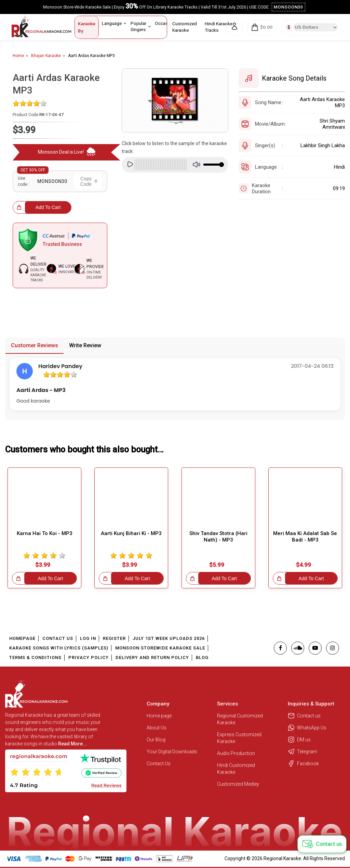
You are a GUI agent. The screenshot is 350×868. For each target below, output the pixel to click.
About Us (157, 728)
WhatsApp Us (307, 728)
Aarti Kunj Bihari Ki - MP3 (131, 533)
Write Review (85, 345)
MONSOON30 (289, 7)
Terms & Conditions (35, 657)
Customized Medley (239, 784)
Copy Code (89, 181)
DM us (299, 740)
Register (114, 638)
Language (114, 23)
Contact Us (58, 638)
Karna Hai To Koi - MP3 (45, 533)
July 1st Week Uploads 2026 (169, 638)
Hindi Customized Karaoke (236, 769)
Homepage (22, 638)
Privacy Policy (89, 657)
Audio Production (236, 753)
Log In (88, 638)
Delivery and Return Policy (152, 657)
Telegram (302, 752)
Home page (159, 716)
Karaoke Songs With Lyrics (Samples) (59, 648)
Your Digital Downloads (172, 752)
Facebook (303, 764)
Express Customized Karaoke (239, 738)
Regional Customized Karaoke (240, 719)
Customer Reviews (35, 345)
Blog (202, 657)
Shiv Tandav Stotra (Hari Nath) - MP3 (218, 537)
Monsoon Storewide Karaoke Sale (160, 648)
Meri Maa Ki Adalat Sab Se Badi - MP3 (305, 537)
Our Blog (156, 740)
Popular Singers (141, 26)
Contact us (304, 716)
